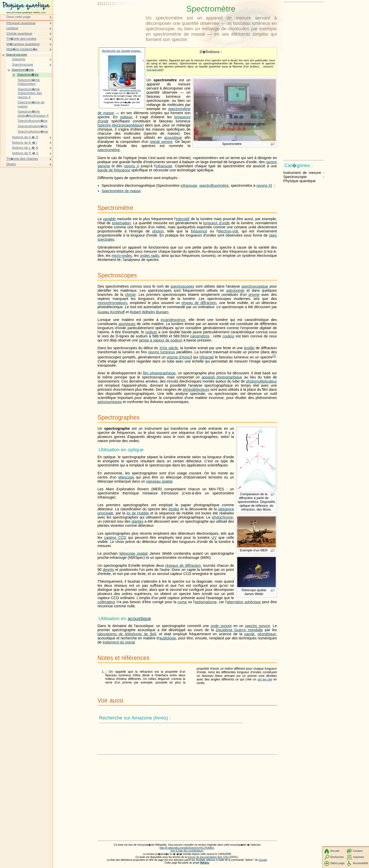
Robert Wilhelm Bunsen (149, 312)
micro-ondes (122, 256)
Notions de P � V (25, 153)
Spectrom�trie (23, 70)
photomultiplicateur (262, 381)
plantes (137, 521)
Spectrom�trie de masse (31, 104)
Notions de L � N (25, 148)
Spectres (19, 59)
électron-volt (228, 231)
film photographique (159, 373)
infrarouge (164, 166)
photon (158, 231)
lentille (249, 348)
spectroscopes (182, 286)
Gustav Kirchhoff (111, 312)
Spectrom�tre (28, 75)
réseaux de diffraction (183, 565)
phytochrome (222, 517)
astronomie (235, 290)
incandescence (173, 320)
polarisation (121, 223)
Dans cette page (18, 17)
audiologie (168, 638)
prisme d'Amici (179, 357)
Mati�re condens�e (22, 49)
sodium (151, 332)
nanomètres (200, 336)
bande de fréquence (114, 170)
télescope (126, 477)
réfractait (207, 357)
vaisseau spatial (159, 481)
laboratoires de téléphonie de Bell (127, 634)
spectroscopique (255, 286)
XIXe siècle (169, 348)
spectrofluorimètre (214, 186)
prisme (254, 295)
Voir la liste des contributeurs (187, 851)
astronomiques (110, 402)
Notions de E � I (25, 143)
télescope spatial (134, 553)
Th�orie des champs (22, 159)
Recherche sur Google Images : (122, 51)
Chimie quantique (19, 33)
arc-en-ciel (265, 679)
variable (109, 219)
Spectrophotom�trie (33, 131)
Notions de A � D (25, 137)
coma (182, 602)
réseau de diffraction (199, 303)
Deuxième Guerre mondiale (239, 630)
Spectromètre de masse (121, 191)
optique (126, 117)
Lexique (12, 28)
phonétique (267, 634)
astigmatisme (206, 602)
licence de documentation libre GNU (209, 857)
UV (214, 538)
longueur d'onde (217, 223)
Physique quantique (21, 23)
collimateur (107, 602)
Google (263, 860)
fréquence (199, 231)
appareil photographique (222, 377)
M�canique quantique (23, 44)
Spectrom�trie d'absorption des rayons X (30, 93)
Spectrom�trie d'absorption (29, 82)
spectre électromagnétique (120, 125)
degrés (108, 570)
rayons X (132, 166)
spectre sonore (258, 626)
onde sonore (221, 626)
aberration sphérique (244, 602)
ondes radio (150, 256)
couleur (228, 336)
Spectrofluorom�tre (33, 121)
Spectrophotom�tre (33, 126)
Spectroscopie (16, 55)
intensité (183, 219)
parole (249, 634)
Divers (11, 164)
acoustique (173, 138)
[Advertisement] (121, 17)
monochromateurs (112, 303)
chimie (130, 295)
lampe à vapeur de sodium (161, 340)
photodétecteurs (196, 389)
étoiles (174, 509)
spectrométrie (109, 150)
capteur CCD (115, 538)
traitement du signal (119, 642)
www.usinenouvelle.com (130, 90)
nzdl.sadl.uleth (155, 70)
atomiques (127, 324)
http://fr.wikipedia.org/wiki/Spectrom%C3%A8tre (187, 848)
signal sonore (161, 142)
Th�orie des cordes (21, 39)
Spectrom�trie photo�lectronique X (33, 114)
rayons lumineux (162, 352)
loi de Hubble (138, 513)
